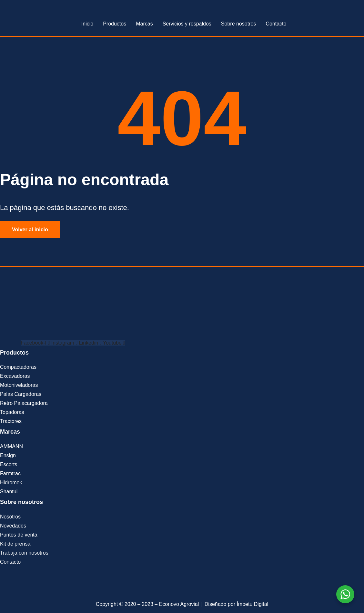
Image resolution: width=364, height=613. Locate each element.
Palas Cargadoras (21, 394)
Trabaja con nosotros (24, 553)
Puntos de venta (19, 535)
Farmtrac (10, 473)
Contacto (276, 24)
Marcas (144, 24)
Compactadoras (18, 367)
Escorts (9, 464)
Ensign (8, 455)
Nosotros (10, 517)
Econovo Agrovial (179, 604)
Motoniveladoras (19, 385)
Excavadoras (15, 376)
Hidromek (11, 482)
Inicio (87, 24)
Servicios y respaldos (187, 24)
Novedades (13, 526)
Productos (115, 24)
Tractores (11, 421)
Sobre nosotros (239, 24)
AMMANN (11, 446)
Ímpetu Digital (252, 604)
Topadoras (12, 412)
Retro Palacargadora (24, 403)
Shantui (9, 492)
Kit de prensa (15, 544)
